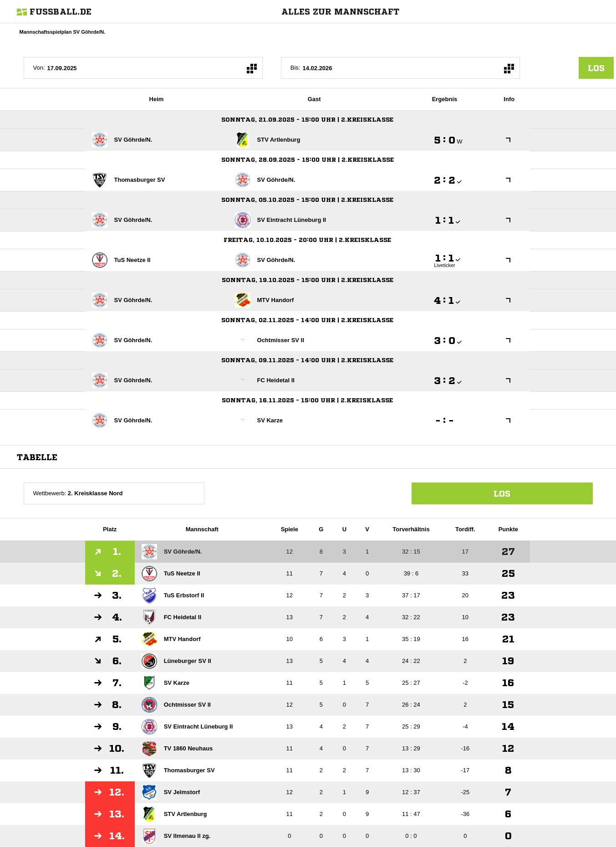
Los (502, 493)
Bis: (295, 68)
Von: (39, 68)
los (596, 68)
